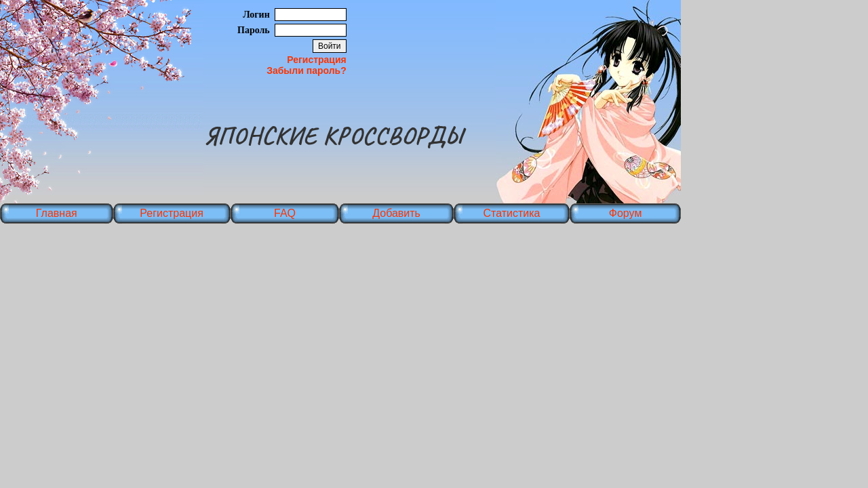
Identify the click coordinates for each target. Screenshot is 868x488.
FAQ (285, 213)
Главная (57, 213)
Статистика (511, 213)
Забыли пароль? (307, 70)
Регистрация (317, 60)
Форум (626, 213)
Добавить (396, 213)
